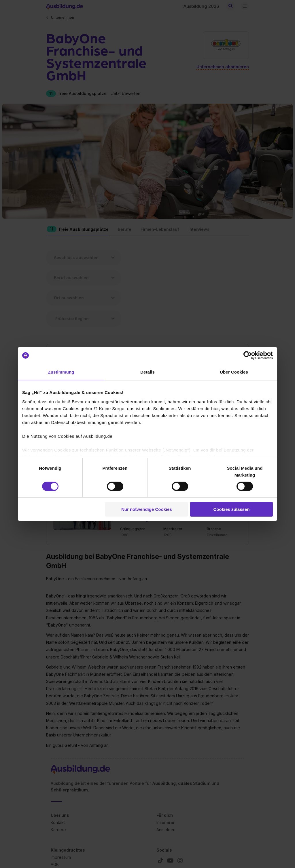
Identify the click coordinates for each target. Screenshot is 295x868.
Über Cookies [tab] (234, 372)
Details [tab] (147, 372)
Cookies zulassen (232, 509)
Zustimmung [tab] (61, 372)
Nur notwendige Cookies (147, 509)
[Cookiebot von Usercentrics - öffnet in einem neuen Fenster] (248, 355)
